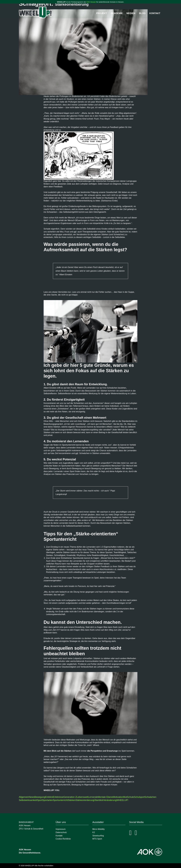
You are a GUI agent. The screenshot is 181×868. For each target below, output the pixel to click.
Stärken (72, 800)
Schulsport (139, 797)
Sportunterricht (60, 800)
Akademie (117, 14)
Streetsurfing (98, 836)
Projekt (101, 14)
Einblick (49, 797)
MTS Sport (97, 839)
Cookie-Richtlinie (63, 839)
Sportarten (48, 800)
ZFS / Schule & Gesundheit (31, 829)
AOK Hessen (91, 2)
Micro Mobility (99, 829)
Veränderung (110, 800)
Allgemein (24, 797)
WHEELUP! (122, 800)
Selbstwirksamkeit (28, 800)
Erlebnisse (58, 797)
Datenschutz (61, 832)
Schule (131, 797)
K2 (94, 832)
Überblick (99, 800)
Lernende (93, 797)
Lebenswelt (82, 797)
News (32, 797)
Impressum (61, 829)
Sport (40, 800)
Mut (125, 797)
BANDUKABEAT (26, 822)
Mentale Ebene (105, 797)
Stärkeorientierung (85, 800)
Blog (142, 14)
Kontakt (155, 14)
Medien (131, 14)
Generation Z (70, 797)
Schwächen (151, 797)
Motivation (118, 797)
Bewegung (40, 797)
